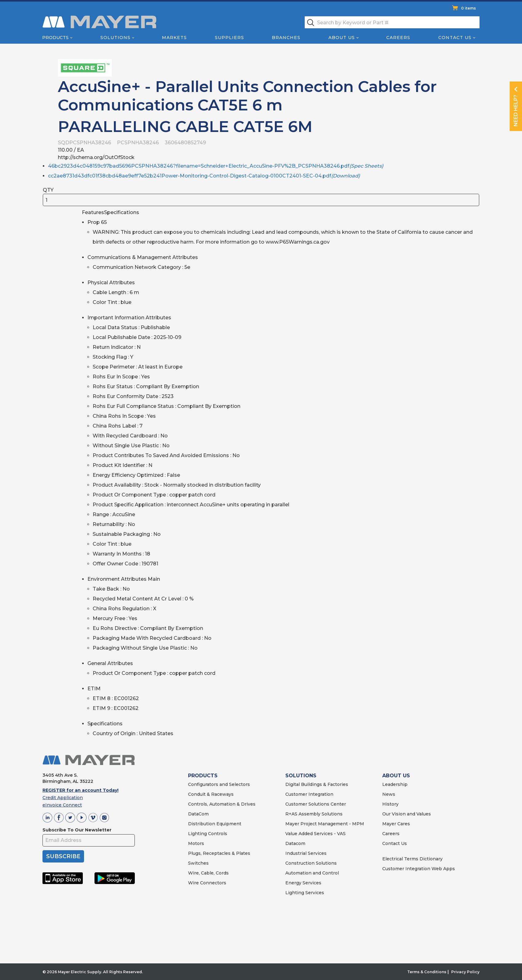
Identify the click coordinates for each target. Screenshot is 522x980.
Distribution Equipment (215, 824)
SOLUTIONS (301, 776)
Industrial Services (306, 853)
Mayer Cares (396, 824)
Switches (198, 863)
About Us (342, 38)
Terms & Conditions (427, 972)
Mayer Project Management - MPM (325, 824)
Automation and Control (312, 873)
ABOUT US (396, 776)
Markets (174, 38)
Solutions (115, 38)
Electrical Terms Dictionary (412, 859)
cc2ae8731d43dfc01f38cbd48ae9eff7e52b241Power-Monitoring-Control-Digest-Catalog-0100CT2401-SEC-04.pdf (204, 176)
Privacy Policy (465, 972)
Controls (217, 834)
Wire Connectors (207, 883)
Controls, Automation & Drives (222, 804)
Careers (398, 38)
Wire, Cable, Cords (208, 873)
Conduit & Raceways (211, 794)
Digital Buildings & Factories (317, 784)
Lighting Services (305, 893)
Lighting (197, 834)
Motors (196, 843)
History (390, 804)
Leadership (395, 784)
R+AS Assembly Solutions (314, 814)
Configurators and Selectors (219, 784)
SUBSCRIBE (63, 856)
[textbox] (392, 22)
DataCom (198, 814)
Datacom (295, 843)
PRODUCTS (203, 776)
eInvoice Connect (62, 805)
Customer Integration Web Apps (419, 869)
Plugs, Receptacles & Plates (219, 853)
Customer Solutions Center (316, 804)
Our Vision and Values (407, 814)
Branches (286, 38)
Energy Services (303, 883)
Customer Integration (309, 794)
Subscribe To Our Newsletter (77, 830)
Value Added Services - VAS (315, 834)
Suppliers (229, 38)
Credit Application (63, 798)
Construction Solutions (311, 863)
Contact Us (455, 38)
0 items (468, 8)
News (389, 794)
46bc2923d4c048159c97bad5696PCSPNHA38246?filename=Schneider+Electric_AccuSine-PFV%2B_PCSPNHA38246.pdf (216, 166)
